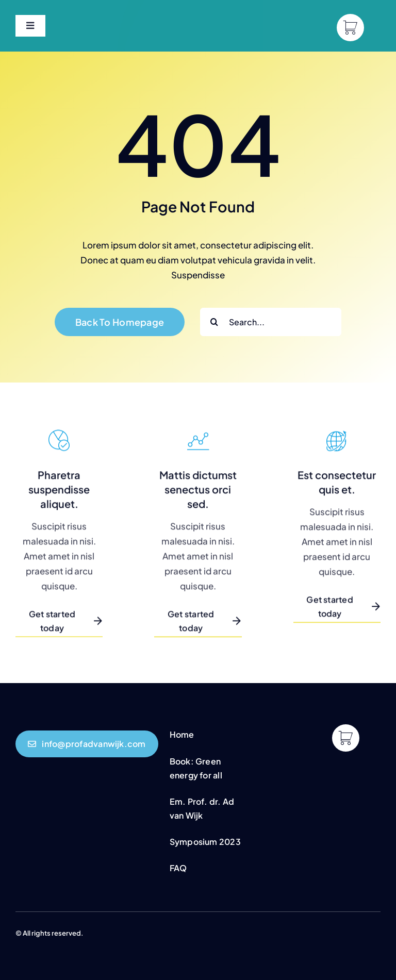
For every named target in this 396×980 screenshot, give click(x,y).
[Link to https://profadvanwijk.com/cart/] (350, 28)
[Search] (214, 322)
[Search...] (271, 322)
